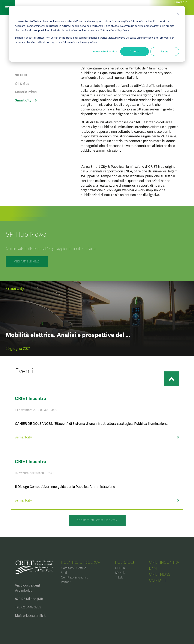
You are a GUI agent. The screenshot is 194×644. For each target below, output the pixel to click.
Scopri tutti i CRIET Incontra (97, 521)
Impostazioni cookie (104, 51)
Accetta (134, 51)
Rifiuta (165, 51)
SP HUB (21, 75)
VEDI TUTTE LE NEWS (27, 262)
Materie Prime (26, 92)
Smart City (23, 100)
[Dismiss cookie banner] (178, 14)
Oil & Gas (22, 84)
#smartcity (15, 288)
